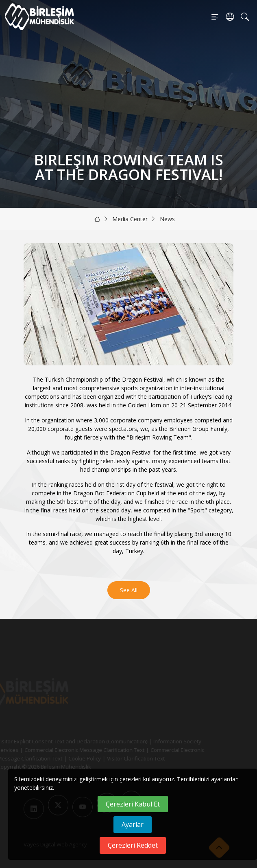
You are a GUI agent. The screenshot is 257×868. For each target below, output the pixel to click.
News (167, 219)
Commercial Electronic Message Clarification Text (76, 750)
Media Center (130, 219)
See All (129, 590)
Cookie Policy (76, 758)
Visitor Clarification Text (127, 758)
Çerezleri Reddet (133, 845)
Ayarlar (133, 824)
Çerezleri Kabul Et (133, 804)
